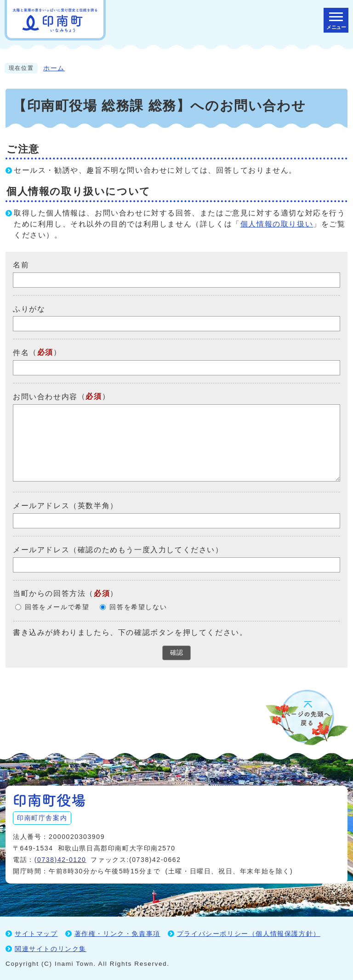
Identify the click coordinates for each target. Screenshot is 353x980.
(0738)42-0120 (60, 860)
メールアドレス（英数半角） (65, 506)
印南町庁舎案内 (42, 818)
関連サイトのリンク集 (51, 949)
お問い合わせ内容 (45, 397)
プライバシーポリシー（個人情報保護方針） (249, 934)
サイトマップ (36, 934)
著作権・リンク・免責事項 (117, 934)
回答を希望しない (138, 607)
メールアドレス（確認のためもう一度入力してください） (118, 550)
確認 (176, 652)
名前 (21, 265)
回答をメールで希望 (57, 607)
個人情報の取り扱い (277, 224)
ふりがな (29, 309)
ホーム (54, 68)
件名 (21, 353)
